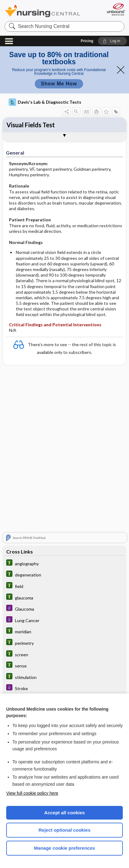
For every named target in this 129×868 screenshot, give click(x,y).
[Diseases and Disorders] (64, 609)
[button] (112, 41)
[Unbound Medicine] (116, 9)
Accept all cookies (65, 813)
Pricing (87, 41)
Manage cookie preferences (65, 848)
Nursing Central (42, 11)
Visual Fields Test (31, 125)
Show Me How (59, 84)
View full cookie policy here (32, 793)
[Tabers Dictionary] (64, 563)
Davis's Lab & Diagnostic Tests (45, 102)
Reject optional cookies (64, 830)
